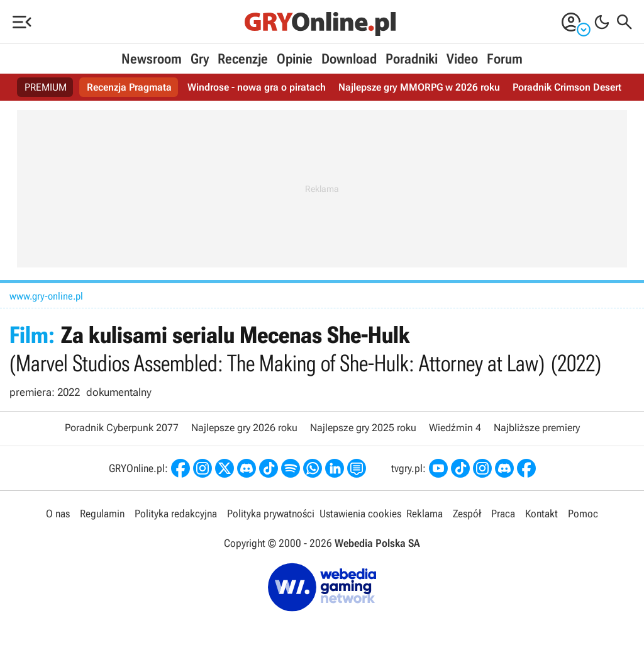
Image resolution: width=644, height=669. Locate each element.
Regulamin (102, 514)
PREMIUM (46, 87)
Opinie (295, 59)
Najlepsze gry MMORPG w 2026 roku (419, 87)
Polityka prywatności (271, 514)
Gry (200, 59)
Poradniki (412, 59)
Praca (503, 514)
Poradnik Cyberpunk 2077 (122, 428)
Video (462, 59)
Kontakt (541, 514)
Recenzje (243, 59)
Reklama (425, 514)
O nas (58, 514)
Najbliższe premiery (537, 428)
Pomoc (583, 514)
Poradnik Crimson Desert (567, 87)
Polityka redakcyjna (176, 514)
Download (349, 59)
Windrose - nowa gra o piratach (257, 87)
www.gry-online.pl (46, 296)
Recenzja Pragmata (129, 87)
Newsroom (152, 59)
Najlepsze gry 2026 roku (244, 428)
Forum (505, 59)
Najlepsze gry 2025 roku (363, 428)
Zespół (467, 514)
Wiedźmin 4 (455, 428)
